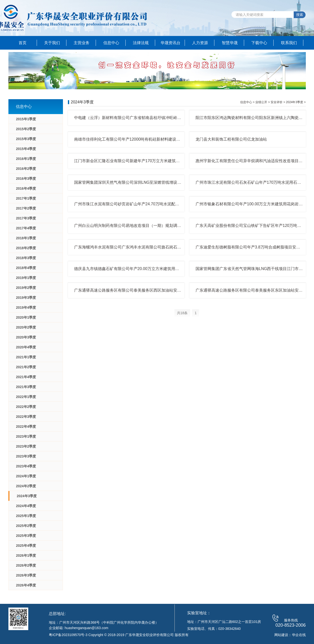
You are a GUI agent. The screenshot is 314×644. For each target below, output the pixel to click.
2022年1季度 (26, 397)
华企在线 (299, 635)
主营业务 (82, 43)
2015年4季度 (26, 149)
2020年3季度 (26, 337)
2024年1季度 (26, 476)
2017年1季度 (26, 198)
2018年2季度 (26, 248)
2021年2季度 (26, 367)
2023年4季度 (26, 466)
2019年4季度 (26, 307)
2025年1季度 (26, 516)
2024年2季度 (26, 486)
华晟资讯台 (171, 43)
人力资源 (200, 43)
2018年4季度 (26, 268)
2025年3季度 (26, 536)
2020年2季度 (26, 327)
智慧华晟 (230, 43)
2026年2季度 (26, 565)
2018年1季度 (26, 238)
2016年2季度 (26, 169)
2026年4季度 (26, 585)
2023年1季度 (26, 436)
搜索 (300, 15)
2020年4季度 (26, 347)
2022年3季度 (26, 417)
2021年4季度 (26, 377)
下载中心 (259, 43)
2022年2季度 (26, 407)
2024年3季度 (27, 496)
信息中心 (111, 43)
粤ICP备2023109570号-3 (68, 635)
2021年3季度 (26, 387)
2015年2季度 (26, 129)
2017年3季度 (26, 218)
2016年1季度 (26, 159)
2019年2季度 (26, 288)
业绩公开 (261, 102)
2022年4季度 (26, 427)
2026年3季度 (26, 575)
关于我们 (52, 43)
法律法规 (141, 43)
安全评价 (277, 102)
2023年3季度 (26, 456)
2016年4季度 (26, 188)
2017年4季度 (26, 228)
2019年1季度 (26, 278)
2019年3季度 (26, 298)
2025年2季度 (26, 526)
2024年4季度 (26, 506)
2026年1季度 (26, 555)
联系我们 (289, 43)
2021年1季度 (26, 357)
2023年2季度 (26, 446)
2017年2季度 (26, 208)
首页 (23, 43)
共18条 (182, 313)
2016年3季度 (26, 179)
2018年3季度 (26, 258)
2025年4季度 (26, 546)
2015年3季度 (26, 139)
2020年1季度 (26, 317)
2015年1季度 (26, 119)
